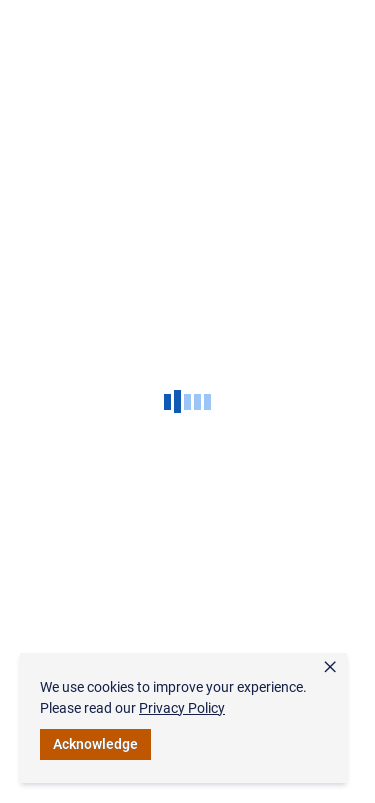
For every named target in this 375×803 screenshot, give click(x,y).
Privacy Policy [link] (182, 708)
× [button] (330, 667)
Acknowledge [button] (95, 744)
